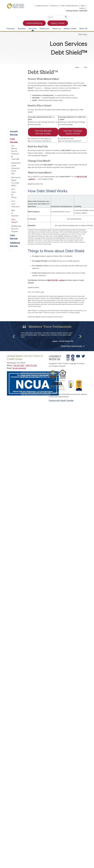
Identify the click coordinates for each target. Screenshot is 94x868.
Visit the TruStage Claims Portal (73, 132)
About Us (57, 28)
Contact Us (54, 6)
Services (33, 28)
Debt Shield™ (69, 52)
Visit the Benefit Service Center (43, 132)
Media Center (70, 28)
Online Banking (34, 23)
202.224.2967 (19, 365)
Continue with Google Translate (61, 400)
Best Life (83, 28)
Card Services (10, 237)
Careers (82, 8)
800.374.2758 (31, 365)
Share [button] (77, 67)
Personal (11, 28)
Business (22, 28)
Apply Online (58, 23)
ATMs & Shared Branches (69, 6)
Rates (83, 6)
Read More (72, 346)
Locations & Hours (42, 6)
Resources (44, 28)
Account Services (10, 133)
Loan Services (68, 44)
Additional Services (10, 244)
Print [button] (86, 67)
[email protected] (19, 368)
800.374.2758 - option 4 (57, 280)
